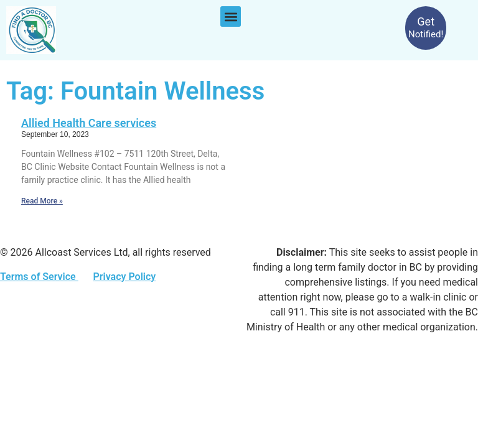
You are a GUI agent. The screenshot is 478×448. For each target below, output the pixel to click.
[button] (231, 16)
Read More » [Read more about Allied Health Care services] (42, 201)
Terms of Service (39, 277)
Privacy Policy (124, 277)
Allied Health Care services (89, 123)
